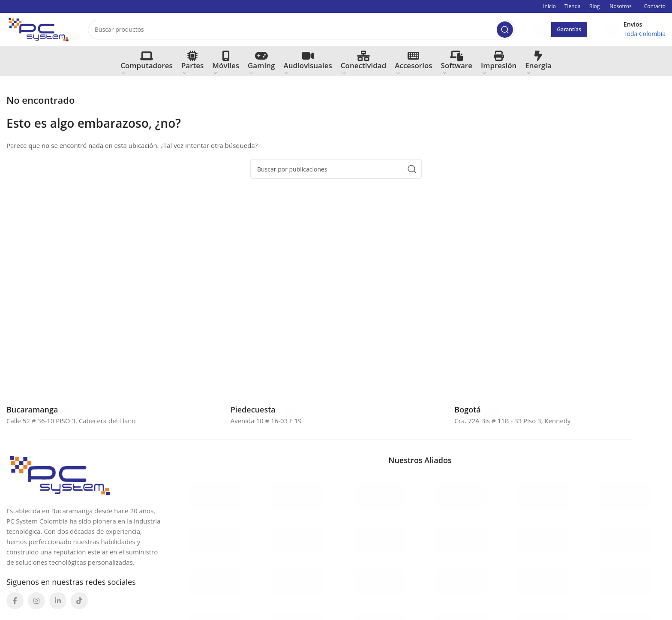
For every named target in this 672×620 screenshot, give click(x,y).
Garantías (569, 30)
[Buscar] (301, 30)
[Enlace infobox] (42, 410)
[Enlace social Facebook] (15, 602)
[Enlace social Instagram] (36, 602)
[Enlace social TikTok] (79, 602)
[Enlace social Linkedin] (58, 602)
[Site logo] (39, 29)
